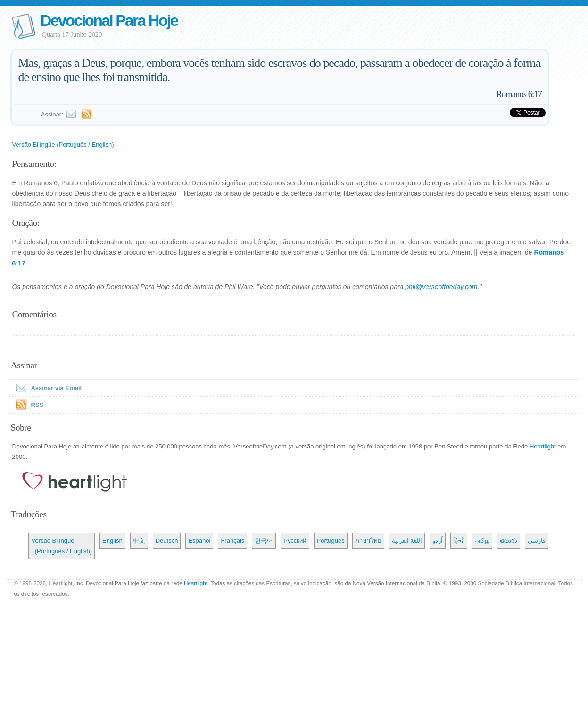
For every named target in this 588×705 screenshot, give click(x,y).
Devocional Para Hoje (109, 21)
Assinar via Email (47, 388)
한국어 (264, 541)
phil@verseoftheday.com (441, 287)
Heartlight (543, 446)
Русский (295, 541)
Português (331, 541)
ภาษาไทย (368, 541)
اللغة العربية (407, 541)
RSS (37, 405)
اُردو (438, 541)
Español (199, 541)
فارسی (537, 541)
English (112, 541)
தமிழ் (482, 541)
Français (232, 541)
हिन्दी (459, 541)
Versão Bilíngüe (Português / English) (63, 145)
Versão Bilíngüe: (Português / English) (62, 546)
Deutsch (167, 541)
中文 (139, 541)
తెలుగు (509, 541)
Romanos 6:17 (519, 94)
